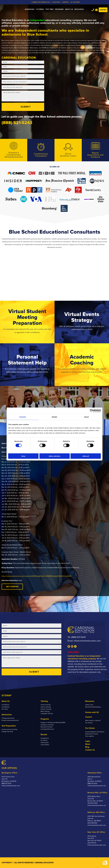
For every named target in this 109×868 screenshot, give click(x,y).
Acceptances (45, 738)
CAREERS (65, 2)
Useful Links (89, 705)
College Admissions (8, 718)
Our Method (5, 707)
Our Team (5, 709)
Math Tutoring (45, 711)
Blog (87, 747)
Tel (93, 10)
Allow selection (54, 456)
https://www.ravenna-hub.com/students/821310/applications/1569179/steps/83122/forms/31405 (36, 576)
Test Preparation (9, 726)
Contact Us (90, 750)
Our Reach (44, 740)
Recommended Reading (93, 707)
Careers (89, 717)
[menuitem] (30, 9)
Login (88, 741)
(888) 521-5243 (78, 637)
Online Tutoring (46, 705)
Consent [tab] (23, 417)
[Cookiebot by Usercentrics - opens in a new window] (91, 411)
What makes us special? (93, 721)
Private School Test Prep (9, 729)
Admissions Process (92, 734)
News (88, 744)
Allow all (86, 456)
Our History (89, 723)
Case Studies (45, 745)
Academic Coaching (47, 725)
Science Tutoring (46, 709)
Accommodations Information (95, 732)
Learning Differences (47, 729)
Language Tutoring (47, 713)
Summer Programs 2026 (41, 2)
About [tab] (86, 417)
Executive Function (47, 727)
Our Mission (5, 705)
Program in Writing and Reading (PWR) (53, 723)
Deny (23, 456)
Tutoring (44, 701)
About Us (6, 701)
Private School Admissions (10, 720)
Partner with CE (92, 712)
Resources (90, 701)
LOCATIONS (56, 2)
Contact (103, 10)
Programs (45, 719)
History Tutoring (46, 707)
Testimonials (45, 743)
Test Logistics (90, 736)
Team (96, 10)
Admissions (7, 715)
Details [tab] (54, 417)
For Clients (90, 728)
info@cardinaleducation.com (87, 641)
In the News (75, 2)
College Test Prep (7, 732)
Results (44, 734)
